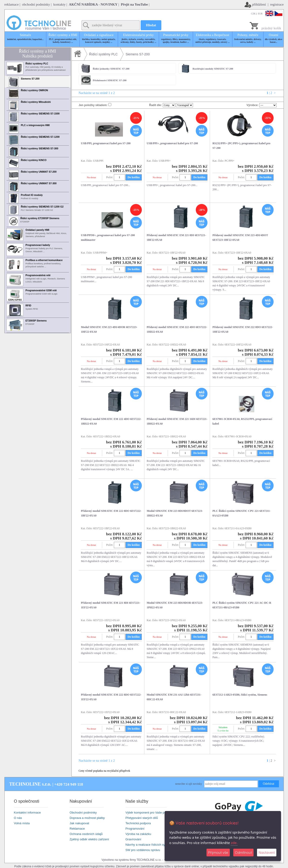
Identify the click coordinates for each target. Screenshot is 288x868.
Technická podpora (138, 823)
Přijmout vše (218, 853)
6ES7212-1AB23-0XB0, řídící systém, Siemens (240, 695)
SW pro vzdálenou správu (143, 850)
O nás (18, 818)
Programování (135, 829)
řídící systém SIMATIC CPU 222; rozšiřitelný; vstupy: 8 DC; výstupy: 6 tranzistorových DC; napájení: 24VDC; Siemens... (238, 741)
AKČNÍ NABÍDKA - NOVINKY (93, 4)
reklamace (12, 4)
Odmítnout (243, 853)
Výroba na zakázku (138, 834)
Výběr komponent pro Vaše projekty (149, 813)
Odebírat (269, 784)
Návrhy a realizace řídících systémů (149, 845)
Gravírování (133, 839)
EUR (260, 14)
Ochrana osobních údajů (86, 834)
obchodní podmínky (36, 4)
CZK (253, 14)
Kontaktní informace (27, 813)
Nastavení (267, 853)
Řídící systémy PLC (103, 54)
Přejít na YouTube (134, 4)
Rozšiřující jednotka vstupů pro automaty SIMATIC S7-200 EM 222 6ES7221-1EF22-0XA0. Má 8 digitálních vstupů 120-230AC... (110, 649)
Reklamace (77, 829)
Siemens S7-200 (138, 54)
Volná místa (22, 823)
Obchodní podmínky (83, 813)
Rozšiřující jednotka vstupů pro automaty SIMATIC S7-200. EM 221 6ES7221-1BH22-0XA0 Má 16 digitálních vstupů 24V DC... (176, 465)
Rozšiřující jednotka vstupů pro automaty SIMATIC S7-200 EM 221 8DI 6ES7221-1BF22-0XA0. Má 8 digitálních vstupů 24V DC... (176, 281)
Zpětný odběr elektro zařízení (89, 839)
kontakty (59, 4)
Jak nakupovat (79, 823)
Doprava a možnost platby (87, 818)
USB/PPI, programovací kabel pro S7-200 (106, 143)
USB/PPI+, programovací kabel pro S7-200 (172, 143)
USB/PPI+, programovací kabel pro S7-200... (172, 185)
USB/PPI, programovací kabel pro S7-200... (106, 185)
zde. (234, 843)
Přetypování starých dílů (142, 818)
